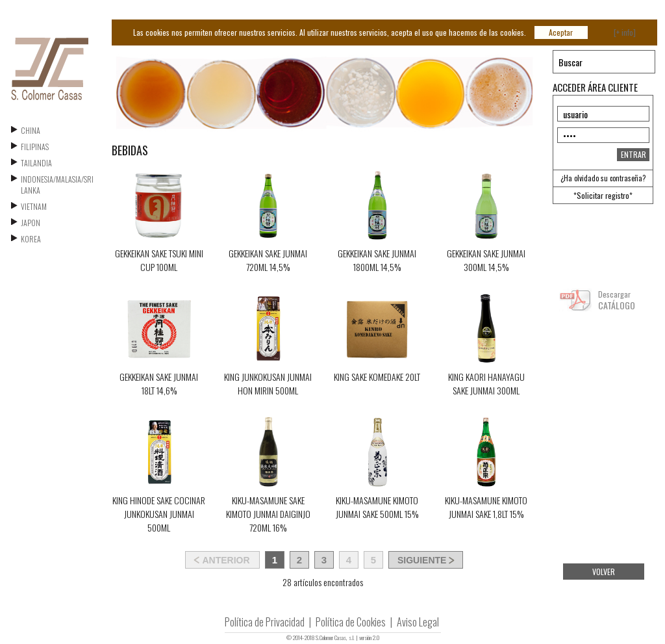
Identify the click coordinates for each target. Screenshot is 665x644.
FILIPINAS (35, 147)
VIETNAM (34, 206)
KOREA (31, 239)
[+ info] (625, 32)
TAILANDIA (36, 163)
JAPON (31, 223)
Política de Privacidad (265, 622)
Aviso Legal (418, 622)
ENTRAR (634, 154)
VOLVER (604, 572)
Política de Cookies (351, 622)
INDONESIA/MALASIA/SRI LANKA (57, 185)
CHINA (31, 130)
